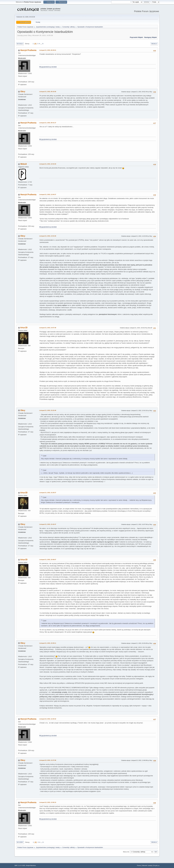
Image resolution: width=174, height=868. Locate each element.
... (41, 44)
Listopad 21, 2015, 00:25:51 (48, 50)
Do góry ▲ (156, 865)
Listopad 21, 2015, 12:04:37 (48, 194)
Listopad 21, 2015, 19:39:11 (48, 643)
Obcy (23, 92)
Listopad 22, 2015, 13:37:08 (48, 760)
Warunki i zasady (147, 865)
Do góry (20, 842)
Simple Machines (31, 865)
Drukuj (154, 44)
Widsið (23, 164)
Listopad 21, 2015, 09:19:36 (48, 92)
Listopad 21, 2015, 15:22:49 (48, 410)
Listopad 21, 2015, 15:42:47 (48, 524)
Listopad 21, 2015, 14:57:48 (48, 328)
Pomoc (139, 865)
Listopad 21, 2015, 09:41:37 (48, 123)
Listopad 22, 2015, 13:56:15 (48, 802)
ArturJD (24, 328)
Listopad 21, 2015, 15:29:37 (48, 493)
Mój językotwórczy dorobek (48, 67)
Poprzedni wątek (136, 37)
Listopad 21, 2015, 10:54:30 (48, 164)
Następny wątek (150, 37)
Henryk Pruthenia (28, 50)
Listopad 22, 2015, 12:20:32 (48, 719)
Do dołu (20, 44)
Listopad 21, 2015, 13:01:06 (48, 236)
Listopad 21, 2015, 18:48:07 (48, 560)
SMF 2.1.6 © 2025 (20, 865)
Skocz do (126, 852)
